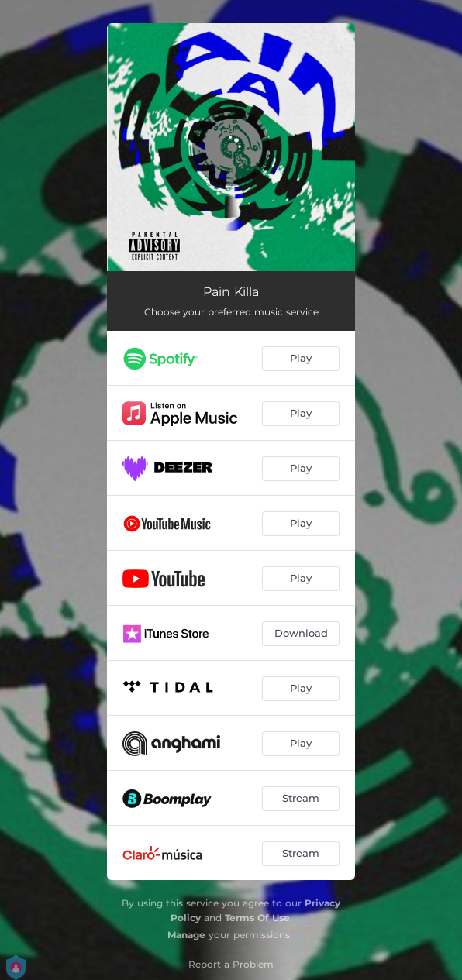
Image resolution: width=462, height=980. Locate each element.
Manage (186, 935)
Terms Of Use (257, 918)
